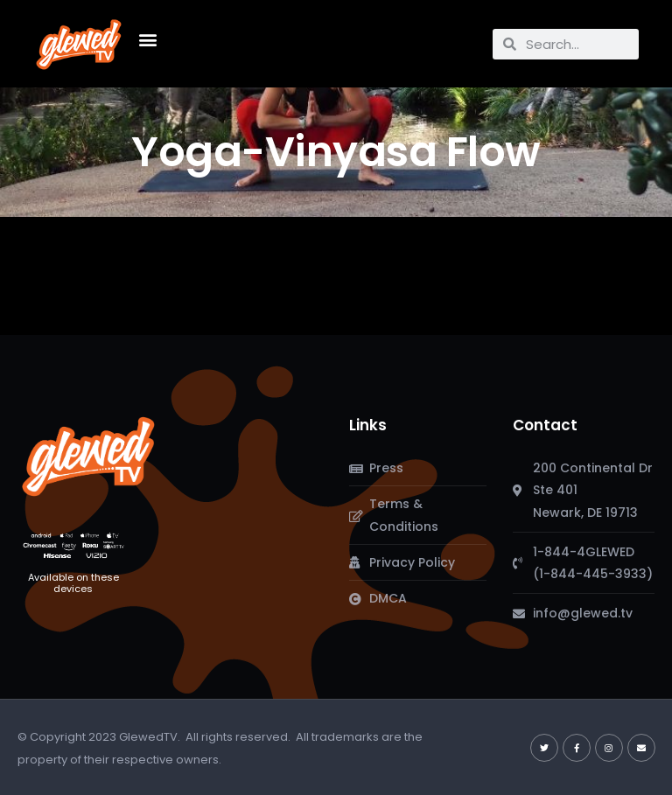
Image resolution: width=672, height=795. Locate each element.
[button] (147, 40)
